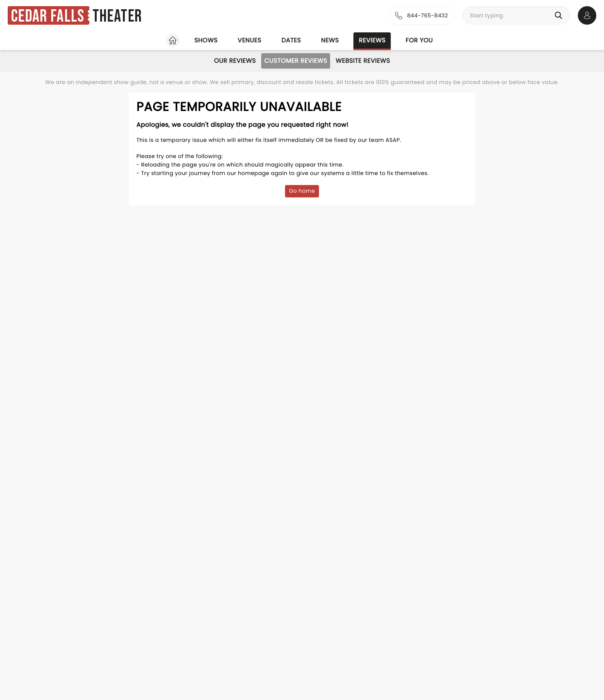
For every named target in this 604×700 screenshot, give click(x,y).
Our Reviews (235, 61)
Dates (291, 40)
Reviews (372, 40)
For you (419, 40)
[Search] (560, 15)
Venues (250, 40)
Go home (302, 191)
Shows (206, 40)
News (330, 40)
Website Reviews (363, 61)
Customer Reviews (296, 61)
